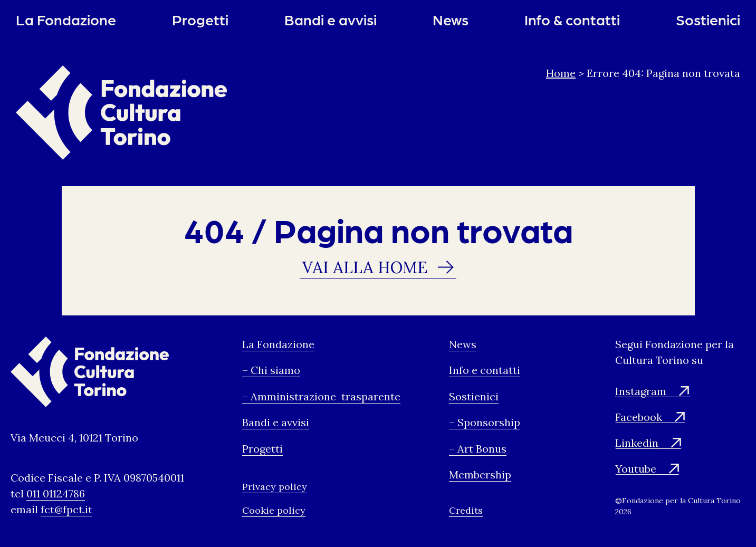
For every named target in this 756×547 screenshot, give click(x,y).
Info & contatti (572, 20)
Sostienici (708, 20)
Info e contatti (485, 371)
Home (561, 73)
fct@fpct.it (66, 510)
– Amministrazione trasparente (321, 397)
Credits (466, 511)
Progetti (200, 20)
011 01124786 (56, 495)
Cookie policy (274, 511)
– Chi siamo (271, 371)
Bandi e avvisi (331, 20)
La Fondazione (66, 20)
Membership (480, 476)
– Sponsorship (485, 423)
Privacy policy (275, 488)
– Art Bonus (478, 449)
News (451, 20)
